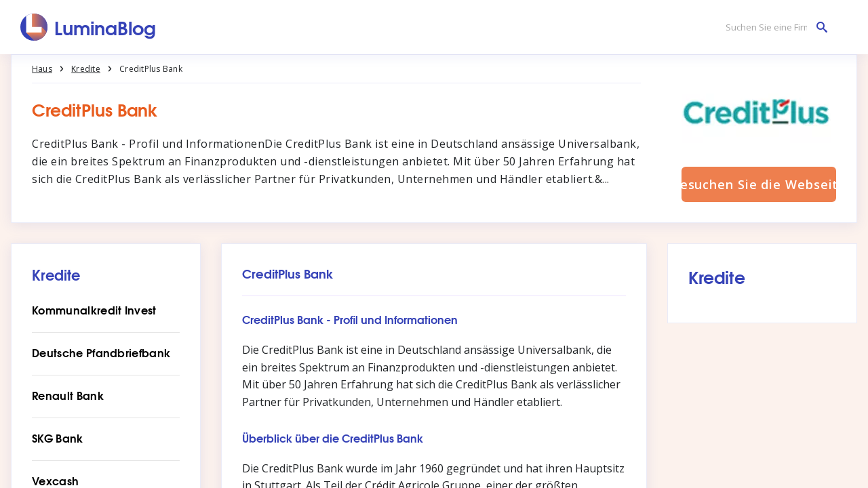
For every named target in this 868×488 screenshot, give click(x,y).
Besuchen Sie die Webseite (759, 184)
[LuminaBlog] (88, 27)
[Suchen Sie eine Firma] (773, 27)
